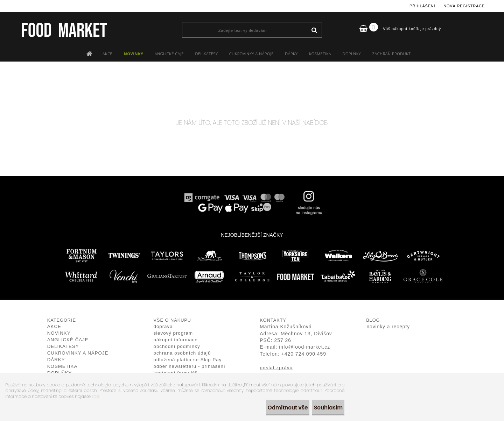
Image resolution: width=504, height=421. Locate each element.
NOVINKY (134, 54)
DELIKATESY (206, 54)
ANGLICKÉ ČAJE (169, 54)
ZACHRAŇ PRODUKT (392, 54)
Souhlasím (324, 408)
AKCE (107, 54)
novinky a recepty (388, 327)
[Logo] (64, 30)
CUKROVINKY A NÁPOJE (251, 54)
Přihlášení (422, 6)
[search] (314, 30)
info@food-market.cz (304, 347)
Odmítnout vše (277, 408)
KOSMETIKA (320, 54)
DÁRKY (291, 54)
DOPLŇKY (352, 54)
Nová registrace (464, 6)
